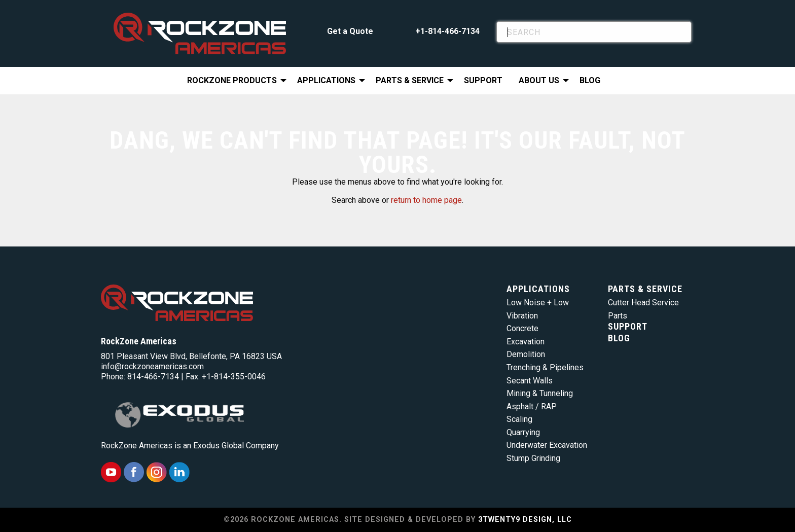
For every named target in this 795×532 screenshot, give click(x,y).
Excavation (526, 342)
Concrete (522, 328)
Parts (618, 316)
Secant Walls (530, 381)
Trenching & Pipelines (545, 367)
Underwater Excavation (547, 445)
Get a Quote (350, 31)
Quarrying (523, 432)
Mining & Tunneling (540, 393)
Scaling (519, 419)
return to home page (426, 200)
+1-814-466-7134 (447, 31)
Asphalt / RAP (532, 406)
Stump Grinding (533, 458)
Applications (326, 80)
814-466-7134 (153, 377)
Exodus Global (219, 446)
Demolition (526, 354)
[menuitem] (234, 81)
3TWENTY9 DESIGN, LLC (525, 520)
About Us (539, 80)
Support (483, 80)
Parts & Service (410, 80)
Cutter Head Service (643, 303)
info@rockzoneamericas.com (152, 366)
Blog (590, 80)
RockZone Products (232, 80)
